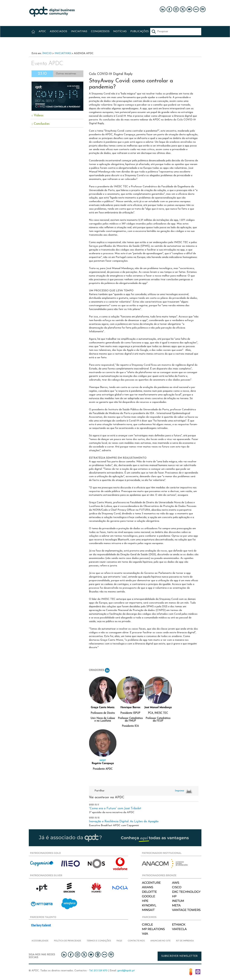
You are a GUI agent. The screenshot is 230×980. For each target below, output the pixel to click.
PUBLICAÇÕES (140, 31)
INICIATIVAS (79, 31)
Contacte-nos (136, 941)
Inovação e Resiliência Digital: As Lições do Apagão (124, 821)
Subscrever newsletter (180, 956)
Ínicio (47, 53)
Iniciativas (63, 53)
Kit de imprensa (185, 941)
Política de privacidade (68, 941)
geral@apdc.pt (126, 971)
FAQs (119, 941)
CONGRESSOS (100, 31)
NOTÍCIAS (120, 31)
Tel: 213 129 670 (98, 971)
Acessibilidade (40, 941)
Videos (39, 115)
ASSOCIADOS (58, 31)
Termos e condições (99, 941)
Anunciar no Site (160, 941)
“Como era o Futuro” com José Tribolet (115, 808)
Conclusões (42, 124)
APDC (42, 31)
